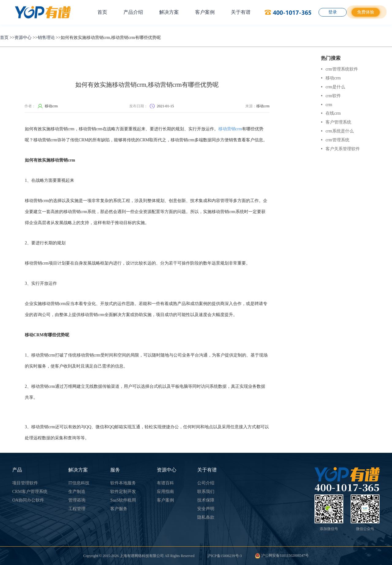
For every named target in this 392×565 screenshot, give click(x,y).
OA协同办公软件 (28, 500)
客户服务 (119, 509)
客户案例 (205, 12)
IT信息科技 (79, 483)
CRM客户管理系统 (30, 492)
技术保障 (206, 500)
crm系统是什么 (337, 131)
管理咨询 (77, 500)
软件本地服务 (123, 483)
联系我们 (206, 492)
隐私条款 (206, 517)
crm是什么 (333, 87)
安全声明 (206, 509)
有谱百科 (165, 483)
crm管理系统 (335, 140)
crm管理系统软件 (339, 69)
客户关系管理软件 (340, 149)
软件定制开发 (123, 492)
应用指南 (165, 492)
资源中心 (23, 38)
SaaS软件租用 (123, 500)
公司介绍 (206, 483)
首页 (102, 12)
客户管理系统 (336, 122)
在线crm (331, 113)
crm (327, 105)
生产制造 (77, 492)
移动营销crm (230, 129)
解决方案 (169, 12)
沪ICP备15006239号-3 (225, 556)
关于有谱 (241, 12)
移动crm (331, 78)
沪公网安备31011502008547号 (282, 555)
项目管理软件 (25, 483)
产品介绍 (133, 12)
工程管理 (77, 509)
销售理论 (46, 38)
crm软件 (331, 96)
